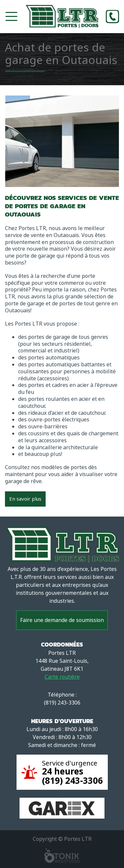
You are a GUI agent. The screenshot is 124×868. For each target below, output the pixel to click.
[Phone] (112, 17)
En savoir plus (25, 499)
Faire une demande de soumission (62, 620)
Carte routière (62, 677)
